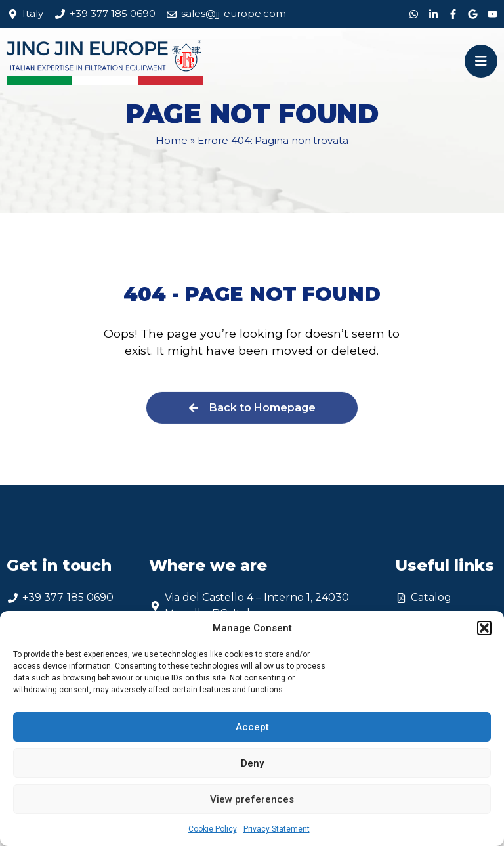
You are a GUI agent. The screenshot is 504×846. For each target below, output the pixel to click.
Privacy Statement (277, 829)
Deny (252, 763)
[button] (484, 628)
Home (172, 140)
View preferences (252, 799)
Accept (252, 727)
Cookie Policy (213, 829)
